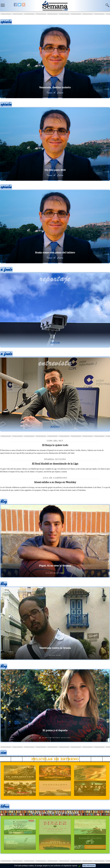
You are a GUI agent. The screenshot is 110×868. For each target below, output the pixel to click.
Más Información (89, 866)
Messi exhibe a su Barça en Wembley (55, 482)
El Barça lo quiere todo (55, 445)
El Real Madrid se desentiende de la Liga (55, 464)
